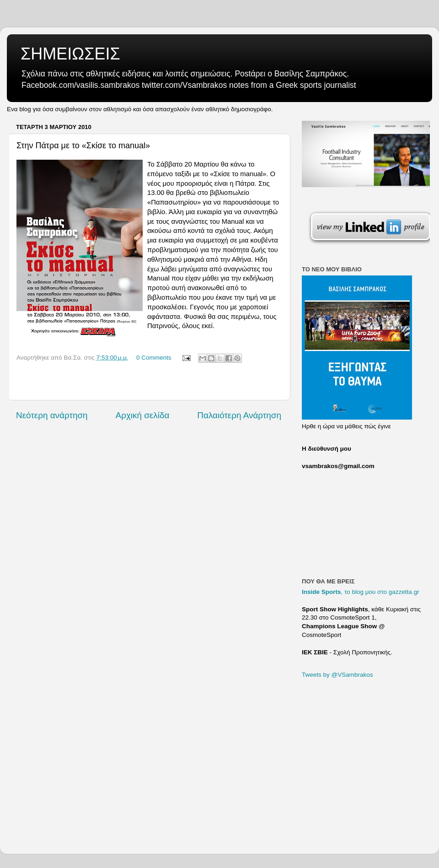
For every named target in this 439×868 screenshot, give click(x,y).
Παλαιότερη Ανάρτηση (239, 415)
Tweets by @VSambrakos (337, 675)
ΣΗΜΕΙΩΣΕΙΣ (70, 54)
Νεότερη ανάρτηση (52, 415)
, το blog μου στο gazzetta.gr (361, 592)
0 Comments (154, 358)
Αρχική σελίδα (143, 415)
